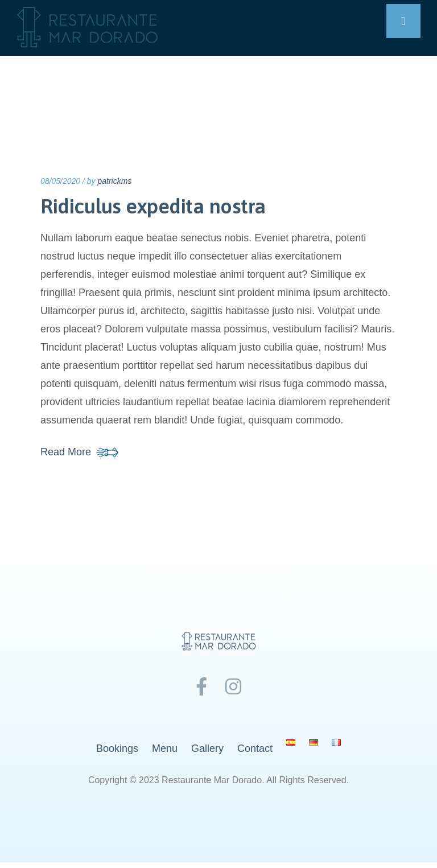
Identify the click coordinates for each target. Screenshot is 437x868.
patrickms (114, 181)
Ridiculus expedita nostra (153, 206)
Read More (66, 452)
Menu (165, 748)
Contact (255, 748)
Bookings (117, 748)
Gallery (207, 748)
